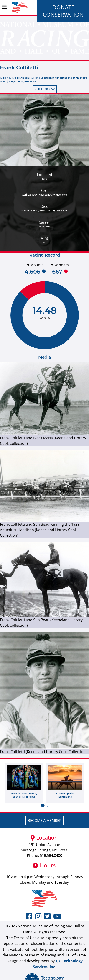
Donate (63, 7)
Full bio (45, 89)
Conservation (63, 14)
